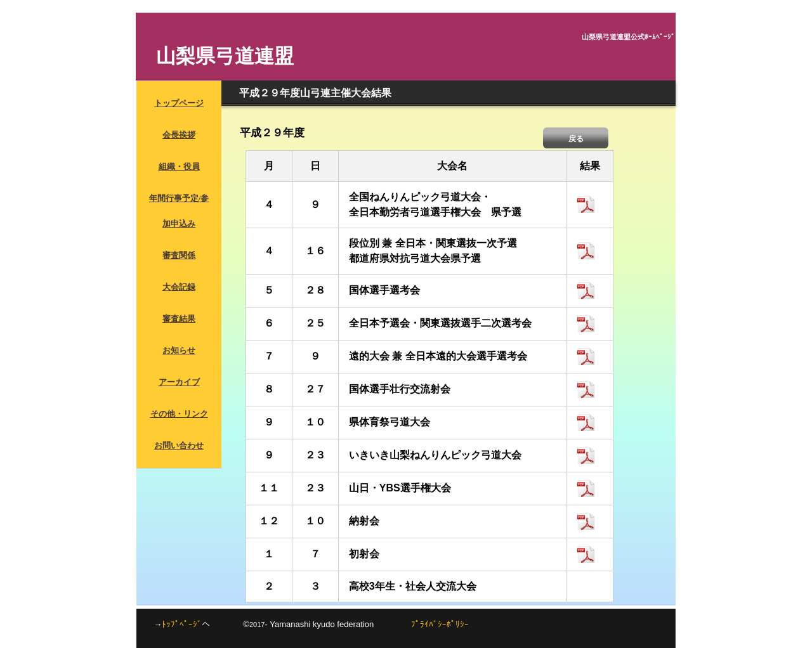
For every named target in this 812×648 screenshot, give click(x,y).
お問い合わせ (179, 445)
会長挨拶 (179, 135)
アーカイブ (179, 382)
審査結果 (179, 319)
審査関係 (179, 255)
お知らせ (179, 350)
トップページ (179, 103)
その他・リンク (179, 414)
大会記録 (179, 287)
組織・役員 (179, 166)
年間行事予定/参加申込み (179, 211)
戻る (576, 139)
